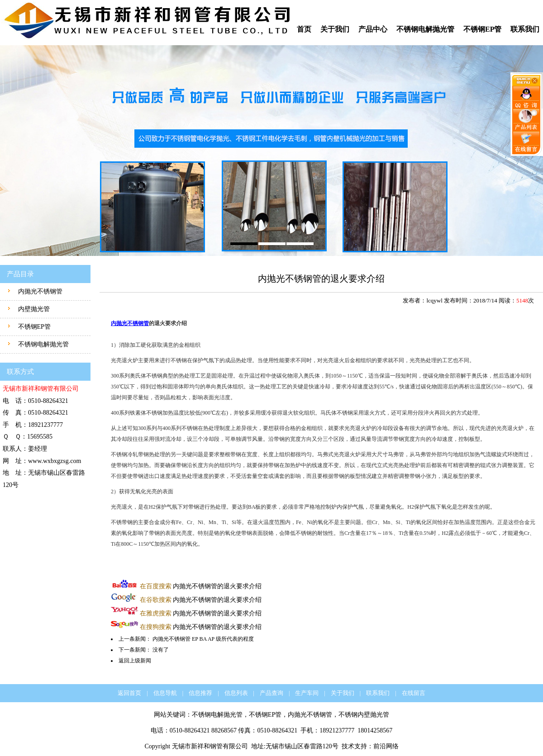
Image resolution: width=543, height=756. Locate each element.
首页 (304, 29)
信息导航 (165, 693)
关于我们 (335, 29)
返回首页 (129, 693)
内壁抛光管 (33, 309)
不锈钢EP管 (482, 29)
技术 (348, 746)
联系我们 (525, 29)
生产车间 (307, 693)
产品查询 (271, 693)
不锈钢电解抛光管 (425, 29)
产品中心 (373, 29)
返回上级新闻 (135, 661)
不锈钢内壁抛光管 (364, 715)
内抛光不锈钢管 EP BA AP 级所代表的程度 (203, 639)
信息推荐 (200, 693)
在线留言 (414, 693)
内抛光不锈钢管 (39, 291)
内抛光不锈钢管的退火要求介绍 (201, 586)
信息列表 (236, 693)
